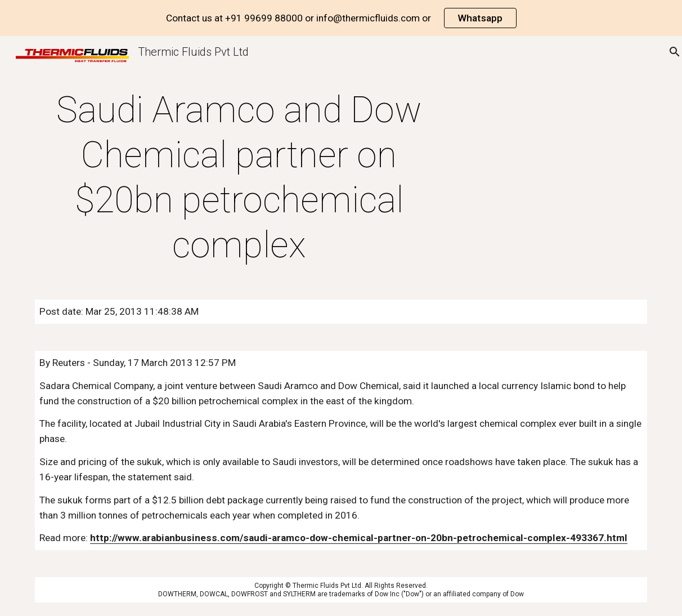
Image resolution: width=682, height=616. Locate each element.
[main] (239, 178)
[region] (341, 18)
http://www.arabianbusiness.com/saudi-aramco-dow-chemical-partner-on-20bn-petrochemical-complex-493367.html (359, 538)
